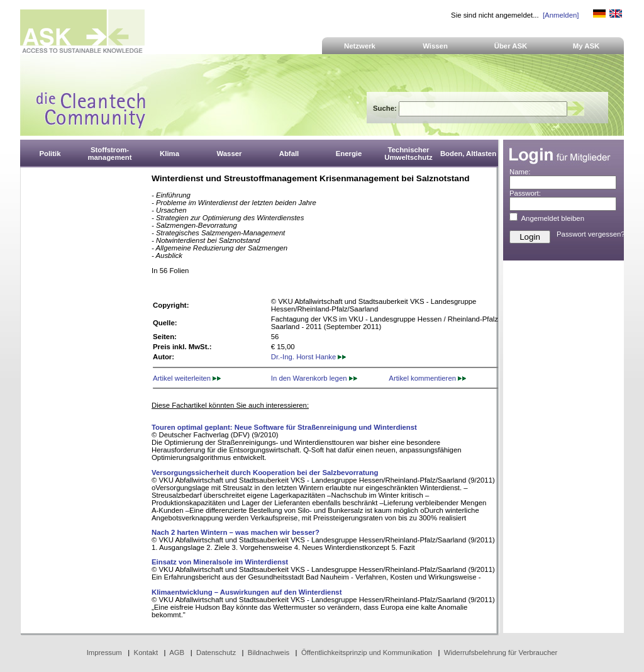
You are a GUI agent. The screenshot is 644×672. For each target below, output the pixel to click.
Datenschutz (216, 652)
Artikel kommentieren (427, 378)
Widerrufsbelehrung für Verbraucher (501, 652)
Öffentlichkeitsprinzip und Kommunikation (367, 652)
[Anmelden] (561, 15)
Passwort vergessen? (591, 234)
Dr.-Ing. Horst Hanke (309, 357)
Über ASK (511, 46)
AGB (177, 652)
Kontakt (146, 652)
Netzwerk (360, 46)
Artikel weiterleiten (187, 378)
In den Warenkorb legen (314, 378)
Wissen (435, 46)
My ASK (586, 46)
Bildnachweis (269, 652)
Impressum (104, 652)
